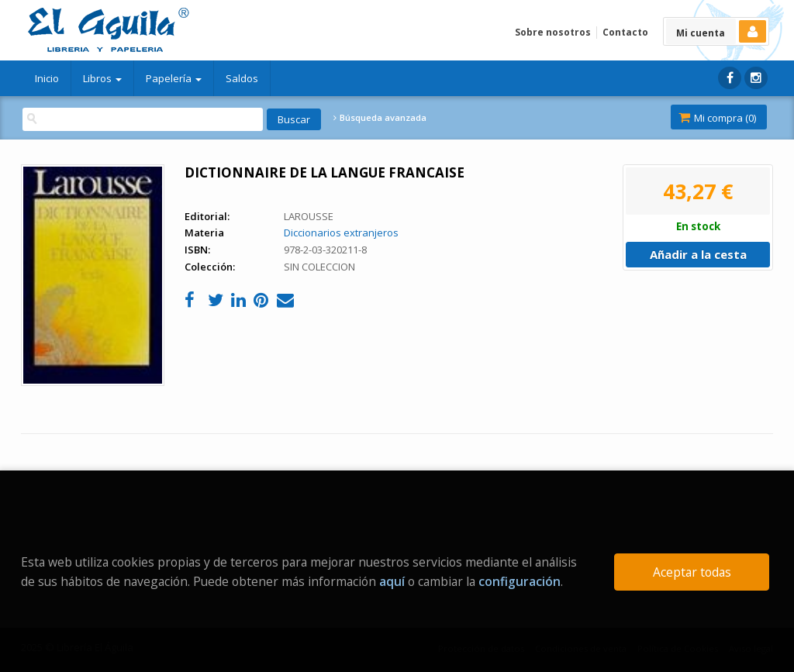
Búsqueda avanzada (380, 118)
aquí (392, 581)
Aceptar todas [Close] (692, 572)
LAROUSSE (309, 216)
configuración (520, 581)
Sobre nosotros (553, 32)
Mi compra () (717, 118)
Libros (102, 78)
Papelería (174, 78)
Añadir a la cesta (698, 254)
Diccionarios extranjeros (341, 233)
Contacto (625, 32)
